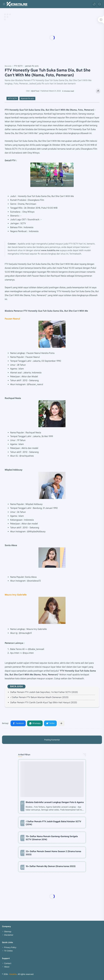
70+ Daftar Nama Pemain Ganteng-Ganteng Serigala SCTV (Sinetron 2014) (52, 838)
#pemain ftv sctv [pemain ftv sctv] (27, 98)
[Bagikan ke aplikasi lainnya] (61, 723)
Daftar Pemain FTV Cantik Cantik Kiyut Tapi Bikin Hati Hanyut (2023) (44, 703)
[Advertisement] (52, 38)
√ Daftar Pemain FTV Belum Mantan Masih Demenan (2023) (39, 697)
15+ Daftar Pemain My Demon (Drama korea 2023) (51, 866)
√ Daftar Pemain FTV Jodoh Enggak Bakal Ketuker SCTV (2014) (53, 823)
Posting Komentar (52, 740)
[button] (94, 4)
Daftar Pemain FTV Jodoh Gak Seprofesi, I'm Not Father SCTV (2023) (44, 692)
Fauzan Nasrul (12, 319)
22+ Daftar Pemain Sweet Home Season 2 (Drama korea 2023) (53, 853)
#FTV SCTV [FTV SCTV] (12, 98)
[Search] (100, 4)
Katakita (13, 974)
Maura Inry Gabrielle (16, 595)
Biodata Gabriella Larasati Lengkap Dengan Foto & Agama (55, 802)
